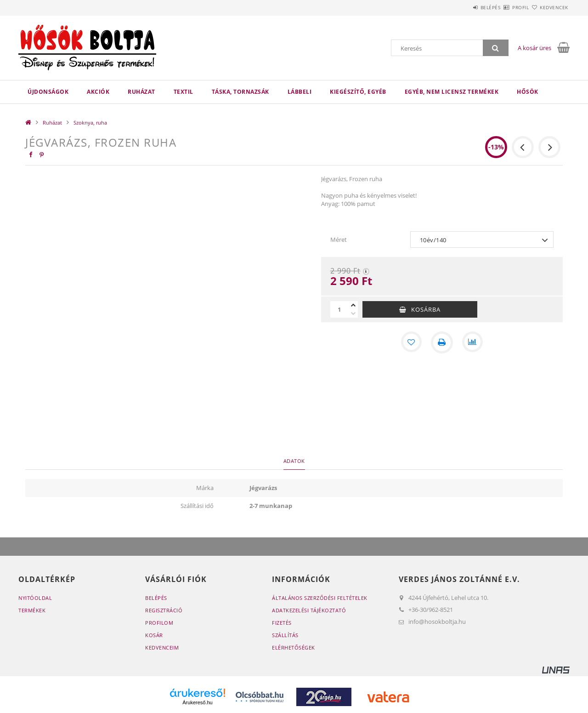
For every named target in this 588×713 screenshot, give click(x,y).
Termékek (32, 610)
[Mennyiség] (339, 309)
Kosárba (426, 309)
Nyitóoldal (35, 598)
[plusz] (353, 305)
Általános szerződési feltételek (320, 598)
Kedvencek (549, 7)
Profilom (159, 623)
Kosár (154, 635)
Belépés (464, 7)
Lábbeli (300, 92)
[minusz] (353, 314)
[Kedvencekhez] (411, 342)
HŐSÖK (528, 92)
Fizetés (282, 623)
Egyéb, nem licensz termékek (452, 92)
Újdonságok (48, 92)
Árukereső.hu (197, 702)
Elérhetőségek (294, 647)
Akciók (98, 92)
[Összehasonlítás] (473, 342)
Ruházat (141, 92)
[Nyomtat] (442, 342)
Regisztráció (164, 610)
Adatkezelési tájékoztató (309, 610)
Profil (504, 7)
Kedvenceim (162, 647)
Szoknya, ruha (90, 123)
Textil (184, 92)
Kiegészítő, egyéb (358, 92)
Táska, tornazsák (240, 92)
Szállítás (285, 635)
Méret (339, 240)
